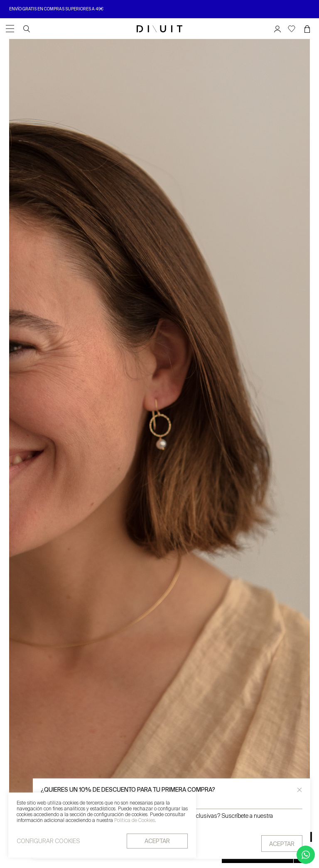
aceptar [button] (157, 842)
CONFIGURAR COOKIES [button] (48, 842)
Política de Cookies (135, 821)
